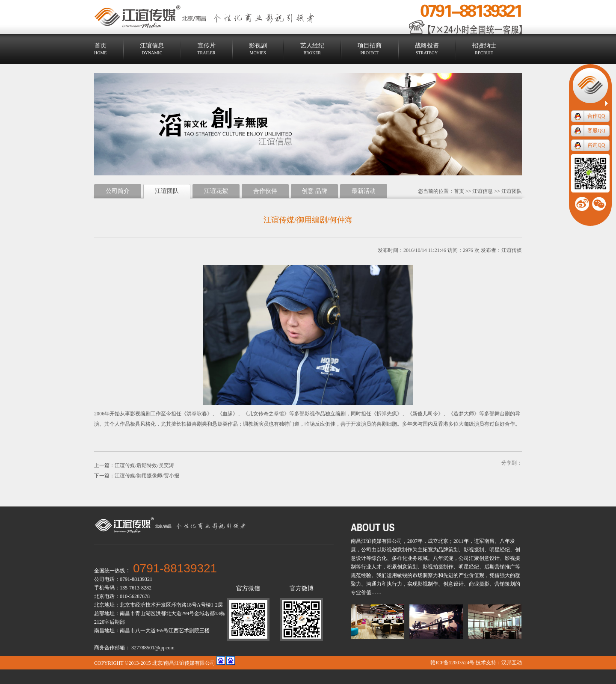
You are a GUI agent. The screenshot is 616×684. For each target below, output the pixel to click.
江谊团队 (512, 191)
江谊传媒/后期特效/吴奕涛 (144, 465)
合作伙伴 (265, 191)
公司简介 (118, 191)
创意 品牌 (314, 191)
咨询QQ (596, 145)
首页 (459, 191)
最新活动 (364, 191)
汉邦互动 (512, 663)
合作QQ (596, 116)
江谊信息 (483, 191)
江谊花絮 (216, 191)
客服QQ (596, 130)
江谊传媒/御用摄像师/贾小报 (147, 476)
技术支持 (486, 663)
